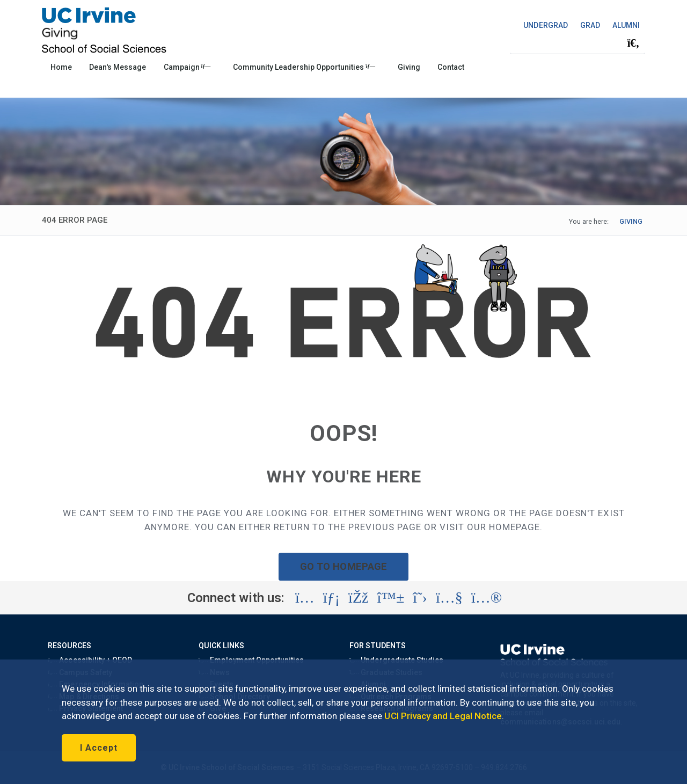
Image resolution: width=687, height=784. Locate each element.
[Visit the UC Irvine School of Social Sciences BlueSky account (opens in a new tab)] (391, 598)
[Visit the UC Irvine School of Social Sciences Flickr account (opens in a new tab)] (487, 598)
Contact (451, 67)
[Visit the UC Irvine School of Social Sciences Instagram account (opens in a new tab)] (305, 598)
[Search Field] (578, 43)
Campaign (187, 67)
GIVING (631, 221)
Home (61, 67)
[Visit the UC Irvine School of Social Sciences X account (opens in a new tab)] (420, 598)
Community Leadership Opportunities (304, 67)
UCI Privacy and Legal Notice (443, 716)
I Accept (99, 748)
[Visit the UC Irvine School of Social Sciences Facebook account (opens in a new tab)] (358, 598)
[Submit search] (633, 43)
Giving (409, 67)
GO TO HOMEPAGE (343, 566)
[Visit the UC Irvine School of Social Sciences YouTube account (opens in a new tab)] (449, 598)
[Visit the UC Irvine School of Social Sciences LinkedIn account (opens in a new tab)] (331, 598)
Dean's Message (118, 67)
